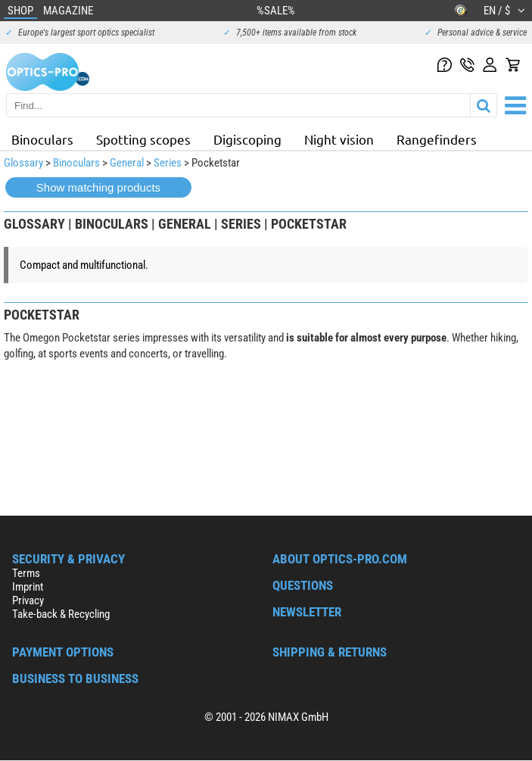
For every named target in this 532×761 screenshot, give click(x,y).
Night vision (339, 139)
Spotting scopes (143, 139)
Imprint (28, 587)
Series (168, 163)
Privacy (28, 600)
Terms (26, 573)
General (127, 163)
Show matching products (98, 187)
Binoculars (42, 139)
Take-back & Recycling (61, 614)
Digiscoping (247, 139)
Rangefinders (437, 139)
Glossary (23, 163)
